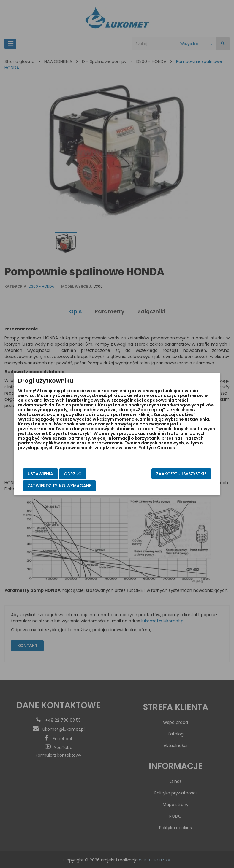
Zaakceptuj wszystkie (171, 474)
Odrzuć (83, 474)
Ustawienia (50, 474)
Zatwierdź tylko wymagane (69, 486)
